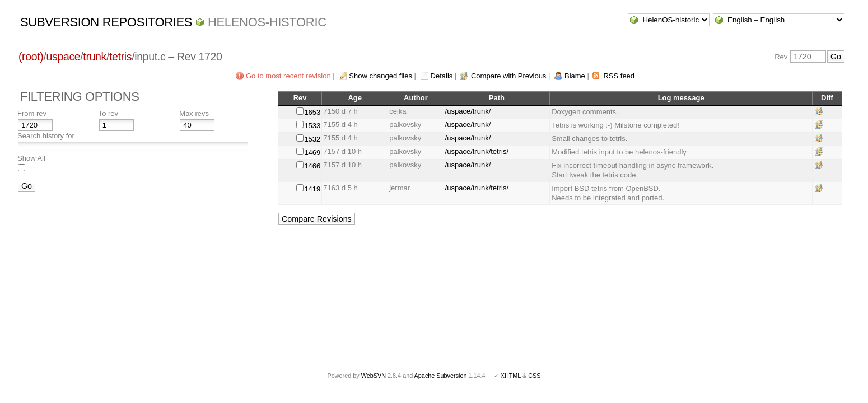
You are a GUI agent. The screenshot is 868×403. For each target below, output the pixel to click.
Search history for (46, 136)
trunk (95, 57)
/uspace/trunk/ (468, 111)
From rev (32, 113)
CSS (534, 376)
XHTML (511, 376)
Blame (575, 76)
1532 (312, 139)
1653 (312, 112)
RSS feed (619, 76)
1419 (312, 189)
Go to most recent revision (288, 76)
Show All (31, 158)
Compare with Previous (508, 76)
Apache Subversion (441, 376)
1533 (312, 126)
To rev (108, 113)
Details (442, 76)
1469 (312, 153)
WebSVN (374, 376)
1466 (312, 166)
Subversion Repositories (106, 22)
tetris (120, 57)
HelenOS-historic (267, 22)
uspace (64, 57)
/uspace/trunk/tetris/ (477, 151)
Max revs (194, 113)
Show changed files (381, 76)
